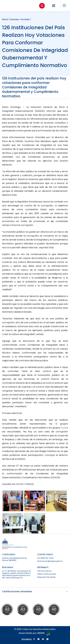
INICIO (6, 19)
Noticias (15, 19)
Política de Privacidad (47, 574)
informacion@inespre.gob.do (50, 561)
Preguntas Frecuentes (46, 577)
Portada (25, 19)
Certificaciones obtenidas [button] (35, 591)
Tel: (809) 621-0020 (45, 558)
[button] (54, 6)
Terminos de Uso (44, 571)
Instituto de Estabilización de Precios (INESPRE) (14, 559)
